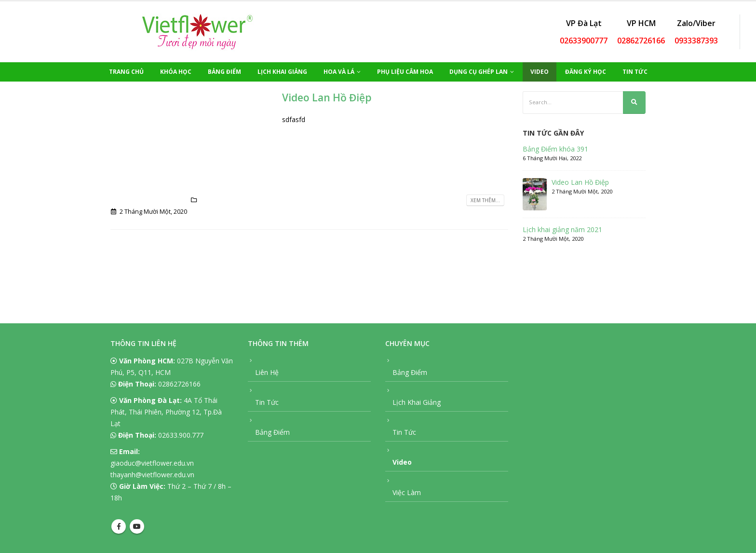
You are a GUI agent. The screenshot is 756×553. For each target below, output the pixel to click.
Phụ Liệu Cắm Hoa (405, 72)
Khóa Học (176, 72)
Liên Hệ (267, 372)
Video (540, 72)
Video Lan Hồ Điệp (327, 98)
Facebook (119, 526)
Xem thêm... (485, 200)
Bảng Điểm (224, 72)
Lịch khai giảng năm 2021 (562, 230)
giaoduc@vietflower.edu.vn (152, 463)
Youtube (137, 526)
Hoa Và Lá (339, 72)
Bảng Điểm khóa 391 (555, 149)
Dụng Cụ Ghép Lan (479, 72)
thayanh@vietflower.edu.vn (152, 475)
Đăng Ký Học (586, 72)
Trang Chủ (126, 72)
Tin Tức (635, 72)
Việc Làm (407, 492)
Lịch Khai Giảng (282, 72)
